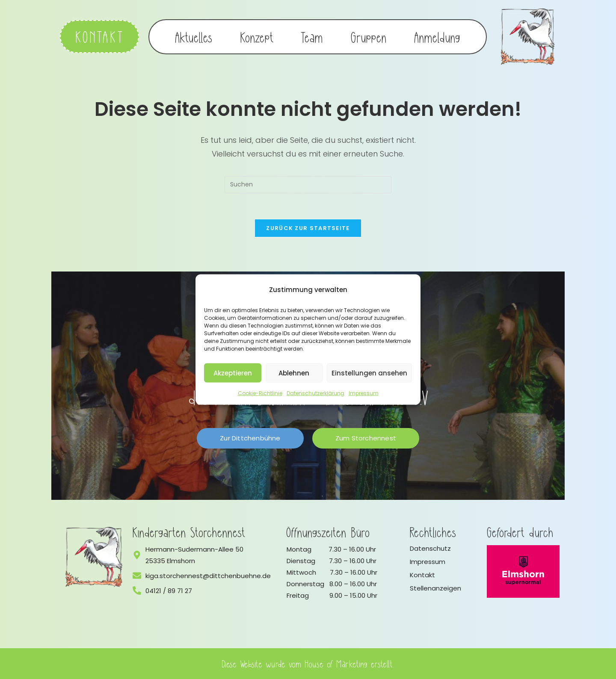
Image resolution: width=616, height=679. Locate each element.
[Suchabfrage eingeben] (308, 185)
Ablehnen (294, 373)
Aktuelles (194, 37)
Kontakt (422, 575)
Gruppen (369, 37)
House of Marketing (336, 663)
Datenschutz (430, 548)
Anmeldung (437, 37)
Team (312, 37)
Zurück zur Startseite (308, 228)
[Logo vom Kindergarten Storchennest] (94, 557)
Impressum (364, 393)
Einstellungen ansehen (369, 373)
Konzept (257, 37)
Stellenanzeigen (435, 588)
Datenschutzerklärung (315, 393)
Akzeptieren (233, 373)
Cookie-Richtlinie (260, 393)
